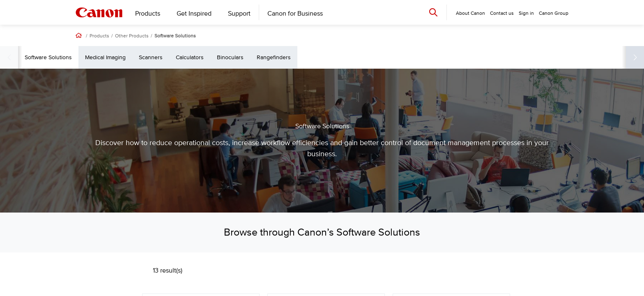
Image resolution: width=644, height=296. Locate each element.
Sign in (526, 13)
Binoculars (394, 57)
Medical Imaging (270, 57)
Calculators (354, 57)
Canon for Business (295, 14)
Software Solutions (175, 36)
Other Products (132, 36)
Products (148, 14)
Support (239, 14)
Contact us (502, 13)
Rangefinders (438, 57)
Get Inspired (194, 14)
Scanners (315, 57)
